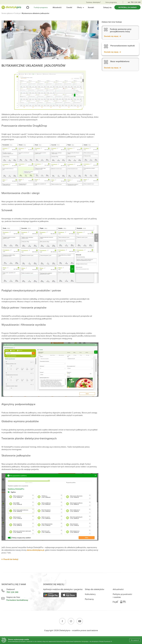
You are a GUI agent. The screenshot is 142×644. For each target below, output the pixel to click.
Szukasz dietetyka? (93, 2)
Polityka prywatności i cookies (122, 596)
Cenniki (69, 7)
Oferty (79, 7)
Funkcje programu (41, 7)
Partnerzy (89, 599)
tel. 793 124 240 (134, 2)
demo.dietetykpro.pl (36, 550)
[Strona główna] (11, 7)
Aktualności (57, 7)
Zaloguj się (107, 7)
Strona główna (7, 13)
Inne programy (111, 2)
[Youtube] (80, 621)
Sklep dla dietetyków (95, 589)
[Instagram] (71, 621)
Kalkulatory (90, 594)
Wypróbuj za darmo (128, 7)
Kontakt (91, 7)
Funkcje (17, 13)
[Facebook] (62, 621)
